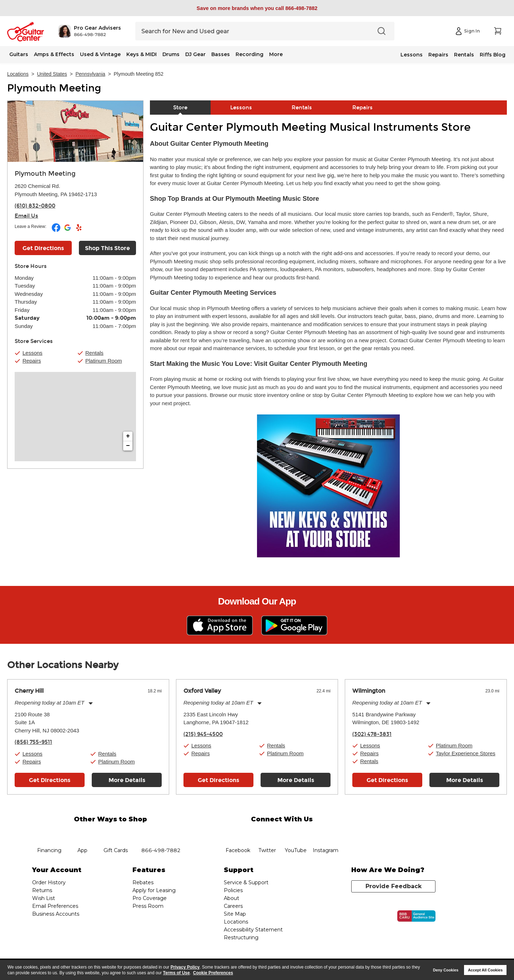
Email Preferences (55, 906)
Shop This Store (107, 248)
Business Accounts (56, 914)
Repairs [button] (32, 361)
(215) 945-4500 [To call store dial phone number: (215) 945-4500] (203, 734)
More (276, 54)
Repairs (438, 55)
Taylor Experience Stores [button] (466, 753)
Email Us (26, 216)
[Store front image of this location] (75, 131)
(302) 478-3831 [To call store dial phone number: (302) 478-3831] (372, 734)
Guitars (19, 54)
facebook (238, 833)
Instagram (325, 833)
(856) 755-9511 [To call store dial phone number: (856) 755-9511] (33, 742)
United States (52, 74)
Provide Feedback (394, 886)
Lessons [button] (32, 353)
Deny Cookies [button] (446, 970)
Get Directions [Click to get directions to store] (43, 248)
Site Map (235, 914)
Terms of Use (177, 973)
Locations (18, 74)
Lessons (412, 55)
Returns (42, 890)
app (83, 833)
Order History (49, 882)
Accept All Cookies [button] (485, 970)
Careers (233, 906)
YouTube (296, 833)
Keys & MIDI (142, 54)
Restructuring (241, 937)
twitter (267, 833)
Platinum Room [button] (104, 361)
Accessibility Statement (253, 930)
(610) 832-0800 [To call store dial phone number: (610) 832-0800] (35, 206)
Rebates (143, 882)
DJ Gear (195, 54)
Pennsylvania (90, 74)
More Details (127, 780)
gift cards (115, 833)
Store (180, 108)
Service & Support (246, 882)
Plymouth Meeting (54, 88)
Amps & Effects (54, 54)
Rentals (464, 55)
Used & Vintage (100, 54)
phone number (161, 833)
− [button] (128, 446)
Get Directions (50, 780)
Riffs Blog (493, 55)
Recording (250, 54)
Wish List (44, 898)
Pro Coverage (150, 898)
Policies (233, 890)
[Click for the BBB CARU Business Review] (416, 916)
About (231, 898)
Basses (221, 54)
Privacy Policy (185, 967)
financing (49, 833)
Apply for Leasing (154, 890)
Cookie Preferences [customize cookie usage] (213, 973)
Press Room (148, 906)
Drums (171, 54)
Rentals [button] (94, 353)
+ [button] (128, 436)
